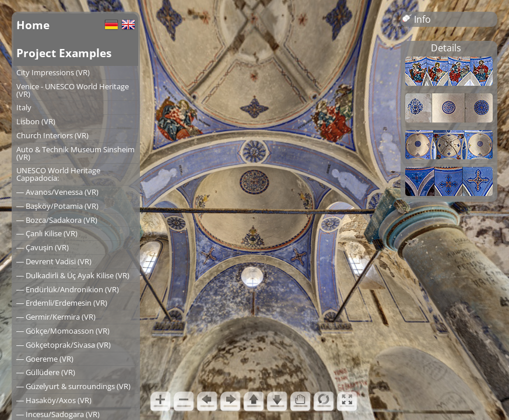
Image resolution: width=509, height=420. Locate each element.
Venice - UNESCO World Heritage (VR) (73, 90)
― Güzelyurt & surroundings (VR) (73, 386)
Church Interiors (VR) (52, 135)
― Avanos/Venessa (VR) (57, 192)
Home (33, 25)
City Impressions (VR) (53, 72)
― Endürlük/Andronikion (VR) (68, 289)
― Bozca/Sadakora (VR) (57, 220)
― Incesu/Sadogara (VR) (58, 414)
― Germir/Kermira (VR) (56, 317)
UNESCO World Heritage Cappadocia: (58, 174)
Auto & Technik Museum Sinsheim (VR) (76, 153)
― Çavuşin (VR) (43, 247)
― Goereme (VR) (45, 359)
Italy (24, 107)
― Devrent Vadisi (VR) (54, 261)
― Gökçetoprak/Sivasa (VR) (64, 345)
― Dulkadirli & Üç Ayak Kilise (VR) (73, 275)
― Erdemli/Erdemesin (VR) (62, 303)
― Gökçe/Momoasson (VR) (63, 331)
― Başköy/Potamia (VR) (57, 206)
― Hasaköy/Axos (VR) (54, 400)
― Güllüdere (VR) (46, 372)
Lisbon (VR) (36, 121)
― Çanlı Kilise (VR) (47, 233)
